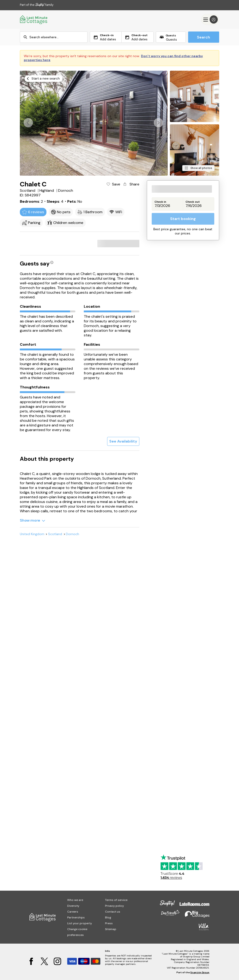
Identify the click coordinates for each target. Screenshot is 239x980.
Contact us (113, 912)
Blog (108, 917)
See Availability (123, 441)
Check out (193, 202)
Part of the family (37, 5)
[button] (158, 123)
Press (109, 923)
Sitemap (111, 929)
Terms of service (116, 900)
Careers (73, 912)
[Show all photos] (198, 168)
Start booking (183, 219)
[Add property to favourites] (113, 184)
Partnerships (76, 917)
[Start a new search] (44, 79)
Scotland (55, 534)
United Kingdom (32, 534)
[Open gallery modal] (94, 123)
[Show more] (32, 520)
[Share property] (131, 184)
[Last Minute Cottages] (34, 19)
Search (204, 37)
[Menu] (210, 19)
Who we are (75, 900)
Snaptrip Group (200, 972)
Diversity (73, 906)
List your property (80, 923)
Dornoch (72, 534)
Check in (160, 202)
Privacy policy (114, 906)
